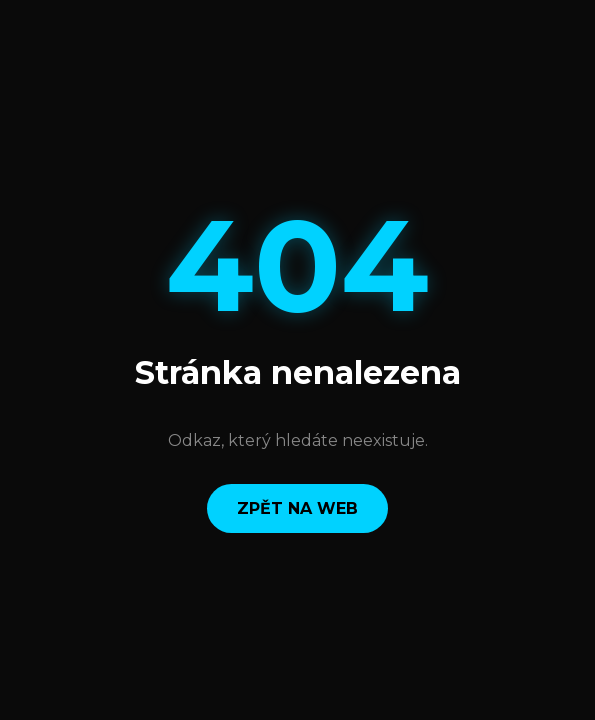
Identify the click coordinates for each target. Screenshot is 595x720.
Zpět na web (297, 508)
